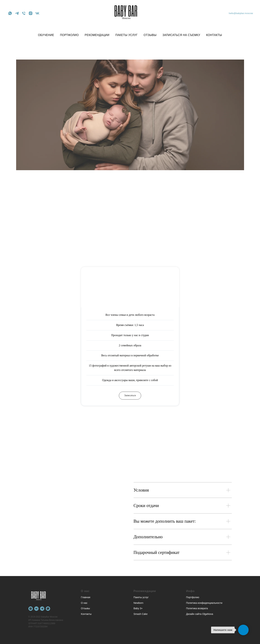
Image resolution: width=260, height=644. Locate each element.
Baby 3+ (138, 608)
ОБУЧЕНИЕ (46, 35)
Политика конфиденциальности (204, 603)
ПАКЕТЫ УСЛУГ (126, 35)
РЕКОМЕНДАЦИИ (97, 35)
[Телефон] (24, 13)
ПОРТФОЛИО (70, 35)
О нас (84, 603)
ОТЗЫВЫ (150, 35)
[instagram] (31, 13)
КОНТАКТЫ (214, 35)
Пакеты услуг (141, 597)
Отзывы (85, 608)
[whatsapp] (10, 13)
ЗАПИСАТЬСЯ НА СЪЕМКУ (181, 35)
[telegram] (17, 13)
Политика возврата (197, 608)
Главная (86, 597)
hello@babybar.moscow (241, 13)
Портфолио (193, 597)
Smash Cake (141, 614)
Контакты (86, 614)
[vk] (37, 13)
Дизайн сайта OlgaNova (200, 614)
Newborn (139, 603)
